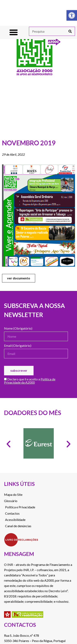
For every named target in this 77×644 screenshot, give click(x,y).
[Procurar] (70, 31)
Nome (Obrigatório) (18, 328)
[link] (72, 15)
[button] (14, 32)
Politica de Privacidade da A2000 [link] (30, 381)
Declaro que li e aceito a (30, 381)
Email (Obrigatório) (18, 346)
